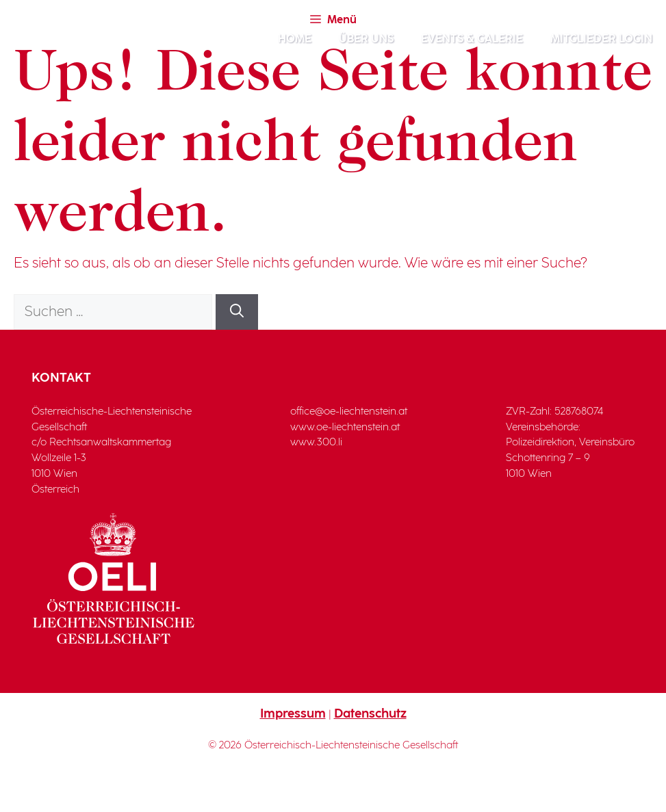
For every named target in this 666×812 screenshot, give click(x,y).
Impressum (293, 714)
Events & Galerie (472, 39)
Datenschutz (370, 714)
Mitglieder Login (601, 39)
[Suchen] (237, 312)
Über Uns (366, 39)
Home (295, 39)
